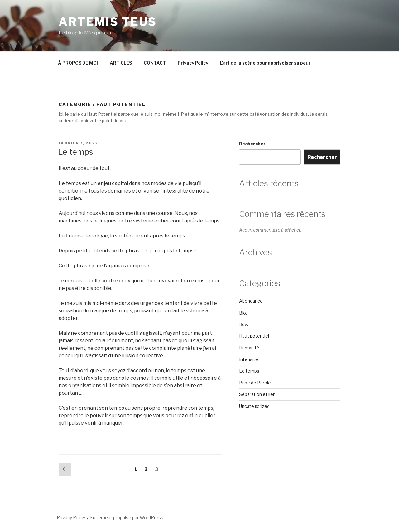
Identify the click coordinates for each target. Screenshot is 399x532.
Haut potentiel (254, 336)
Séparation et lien (257, 394)
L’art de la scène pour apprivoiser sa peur (265, 63)
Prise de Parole (255, 383)
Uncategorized (254, 406)
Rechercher (252, 144)
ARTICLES (121, 63)
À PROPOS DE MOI (78, 63)
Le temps (76, 152)
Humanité (249, 348)
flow (244, 324)
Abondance (251, 301)
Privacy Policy (193, 63)
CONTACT (155, 63)
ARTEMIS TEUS (108, 22)
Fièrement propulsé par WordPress (127, 517)
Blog (244, 313)
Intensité (249, 359)
